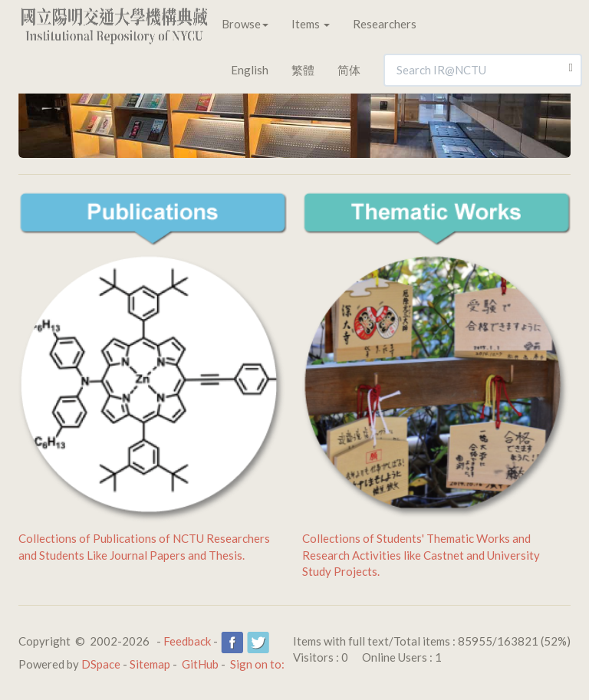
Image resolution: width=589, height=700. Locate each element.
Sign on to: (257, 664)
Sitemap (150, 664)
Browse (245, 24)
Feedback (187, 641)
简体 (349, 70)
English (250, 70)
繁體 (303, 70)
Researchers (385, 24)
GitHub (200, 664)
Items (311, 24)
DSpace (101, 664)
